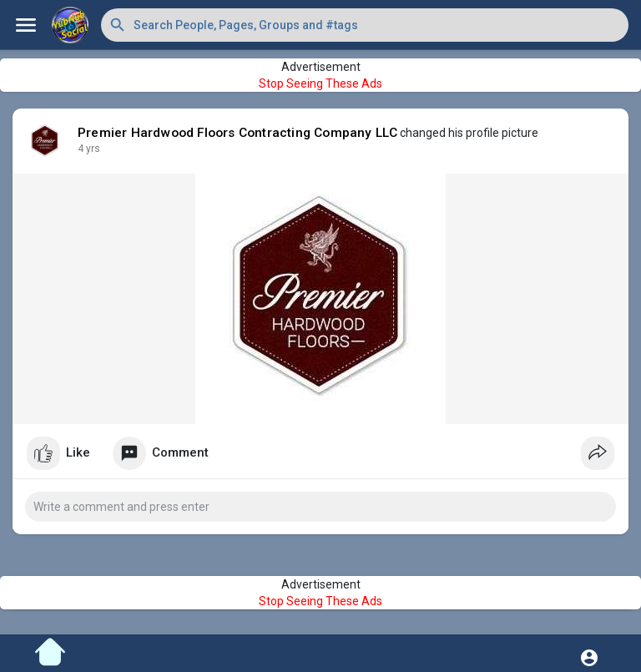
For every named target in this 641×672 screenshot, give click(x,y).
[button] (365, 25)
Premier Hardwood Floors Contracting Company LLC (237, 133)
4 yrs (89, 149)
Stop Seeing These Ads (320, 83)
